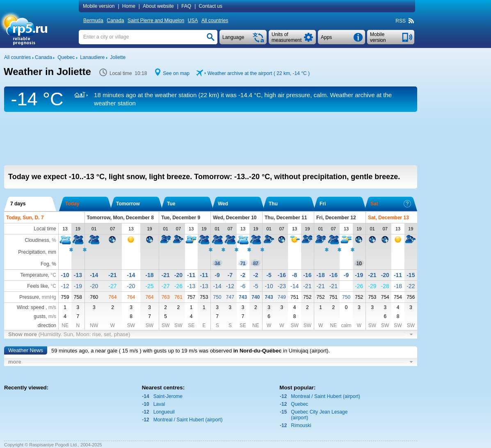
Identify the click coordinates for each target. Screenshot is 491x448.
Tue (171, 204)
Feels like (38, 286)
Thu (273, 204)
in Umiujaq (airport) (306, 351)
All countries (215, 20)
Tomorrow (128, 204)
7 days (18, 204)
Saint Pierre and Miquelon (156, 20)
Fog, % (48, 264)
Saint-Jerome (168, 396)
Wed (223, 204)
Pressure (29, 297)
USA (193, 20)
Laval (159, 404)
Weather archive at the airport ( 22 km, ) (259, 73)
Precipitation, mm (37, 252)
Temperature (34, 275)
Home (129, 6)
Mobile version (99, 6)
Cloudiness (37, 240)
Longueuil (164, 412)
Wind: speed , (37, 307)
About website (158, 6)
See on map (176, 73)
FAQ (186, 6)
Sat (391, 204)
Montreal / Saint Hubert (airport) (188, 420)
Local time (45, 229)
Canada (115, 20)
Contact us (211, 6)
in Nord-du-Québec (258, 351)
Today (72, 204)
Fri (323, 204)
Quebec (299, 404)
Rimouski (301, 425)
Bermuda (93, 20)
